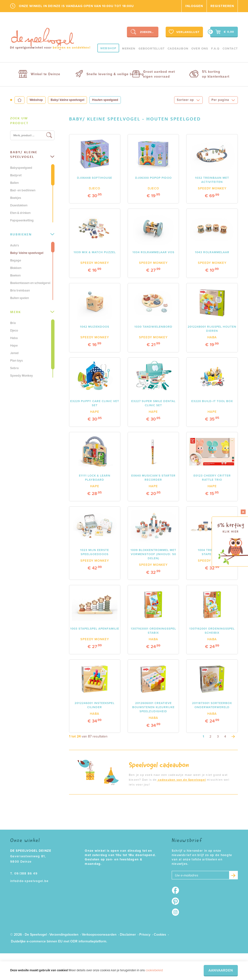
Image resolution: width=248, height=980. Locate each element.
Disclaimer (128, 935)
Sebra (14, 368)
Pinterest (177, 901)
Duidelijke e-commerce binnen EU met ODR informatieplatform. (59, 941)
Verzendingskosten (64, 935)
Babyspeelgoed (21, 168)
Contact (230, 49)
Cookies (160, 935)
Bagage (16, 260)
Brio (13, 323)
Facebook (177, 890)
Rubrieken (32, 234)
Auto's (15, 245)
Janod (14, 353)
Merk (32, 312)
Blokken (16, 268)
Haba (14, 338)
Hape (14, 346)
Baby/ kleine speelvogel (67, 100)
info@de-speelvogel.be (29, 881)
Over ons (200, 49)
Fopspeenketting (22, 220)
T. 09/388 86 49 (24, 874)
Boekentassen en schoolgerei (30, 283)
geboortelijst (152, 49)
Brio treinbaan (20, 291)
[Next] (233, 737)
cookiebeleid (154, 970)
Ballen (14, 183)
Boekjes (16, 198)
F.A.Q (215, 49)
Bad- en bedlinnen (23, 190)
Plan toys (16, 361)
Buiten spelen (19, 298)
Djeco (14, 331)
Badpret (16, 175)
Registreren (222, 6)
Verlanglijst (184, 32)
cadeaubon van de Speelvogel (181, 780)
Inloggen (194, 6)
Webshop (108, 48)
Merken (129, 49)
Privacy (145, 935)
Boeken (15, 275)
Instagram (177, 912)
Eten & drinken (20, 213)
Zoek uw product (19, 121)
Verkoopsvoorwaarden (99, 935)
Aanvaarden (221, 970)
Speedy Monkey (22, 376)
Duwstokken (19, 205)
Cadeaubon (178, 49)
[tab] (32, 121)
